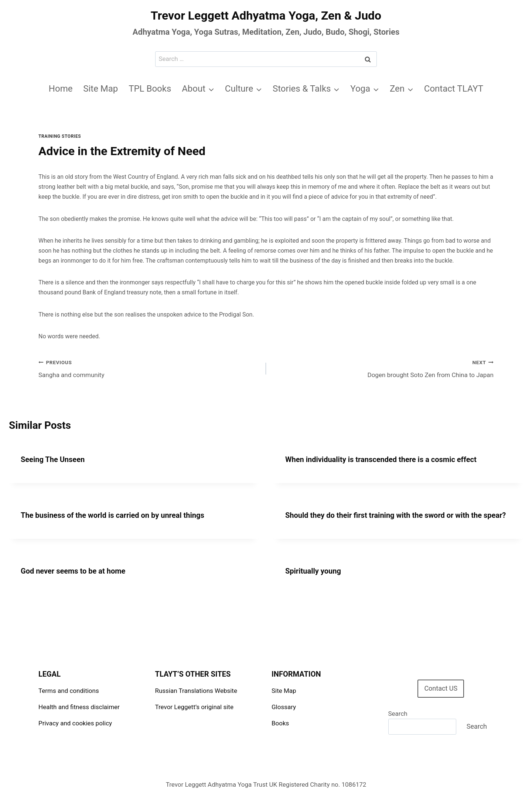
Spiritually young (313, 571)
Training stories (60, 136)
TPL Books (150, 89)
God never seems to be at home (73, 571)
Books (280, 723)
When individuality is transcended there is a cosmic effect (381, 459)
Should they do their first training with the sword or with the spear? (395, 515)
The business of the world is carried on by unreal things (112, 515)
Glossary (284, 707)
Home (61, 89)
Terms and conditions (69, 691)
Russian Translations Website (196, 691)
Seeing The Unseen (53, 459)
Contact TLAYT (454, 89)
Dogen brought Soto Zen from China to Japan (383, 368)
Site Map (100, 89)
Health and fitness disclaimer (79, 707)
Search (398, 714)
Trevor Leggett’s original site (194, 707)
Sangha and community (149, 368)
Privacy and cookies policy (75, 723)
